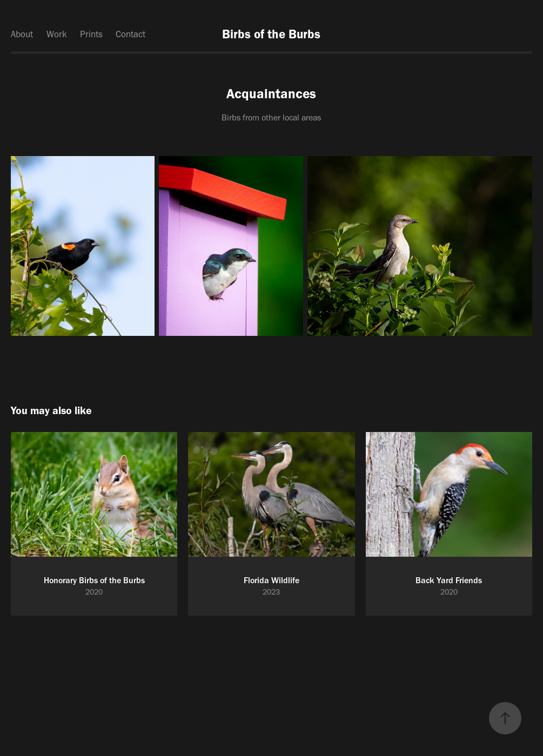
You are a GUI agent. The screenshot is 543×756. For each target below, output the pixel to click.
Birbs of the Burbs (271, 34)
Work (57, 34)
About (22, 34)
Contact (130, 34)
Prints (91, 34)
